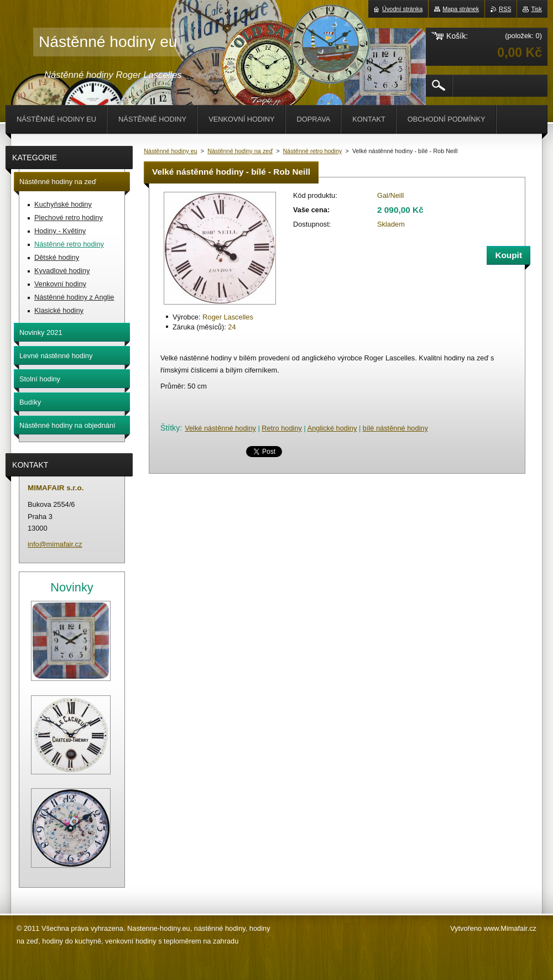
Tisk (536, 9)
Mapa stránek (461, 9)
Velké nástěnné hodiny (220, 428)
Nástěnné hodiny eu (171, 151)
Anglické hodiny (332, 428)
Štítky (170, 428)
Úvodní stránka (402, 9)
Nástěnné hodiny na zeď (240, 151)
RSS (505, 9)
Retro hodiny (282, 428)
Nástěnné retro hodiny (313, 151)
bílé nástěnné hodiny (395, 428)
